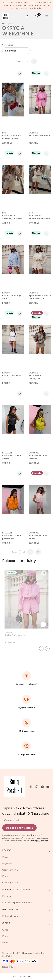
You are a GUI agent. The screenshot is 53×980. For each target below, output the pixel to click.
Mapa (5, 943)
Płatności (7, 896)
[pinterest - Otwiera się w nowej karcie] (31, 787)
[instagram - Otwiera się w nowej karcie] (37, 787)
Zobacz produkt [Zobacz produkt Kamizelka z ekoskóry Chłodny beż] (19, 205)
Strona (19, 61)
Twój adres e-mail (11, 820)
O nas (5, 930)
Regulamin (36, 835)
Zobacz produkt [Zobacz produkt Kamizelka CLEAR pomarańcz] (19, 525)
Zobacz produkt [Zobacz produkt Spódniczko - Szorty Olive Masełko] (46, 285)
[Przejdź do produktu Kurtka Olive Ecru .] (13, 340)
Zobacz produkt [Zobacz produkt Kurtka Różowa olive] (46, 125)
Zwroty (6, 857)
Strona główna (8, 24)
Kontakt (6, 876)
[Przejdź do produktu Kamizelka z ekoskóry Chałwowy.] (40, 180)
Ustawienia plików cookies (16, 903)
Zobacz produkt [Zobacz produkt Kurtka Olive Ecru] (19, 365)
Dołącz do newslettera (19, 828)
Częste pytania (10, 870)
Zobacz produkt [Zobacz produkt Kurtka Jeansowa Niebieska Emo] (19, 125)
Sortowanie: (8, 45)
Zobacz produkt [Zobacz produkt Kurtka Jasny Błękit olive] (19, 285)
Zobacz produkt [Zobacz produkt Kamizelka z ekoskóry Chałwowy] (46, 205)
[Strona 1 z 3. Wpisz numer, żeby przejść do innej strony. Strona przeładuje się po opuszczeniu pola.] (24, 61)
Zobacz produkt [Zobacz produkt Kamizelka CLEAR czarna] (19, 445)
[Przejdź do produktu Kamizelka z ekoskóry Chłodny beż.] (13, 180)
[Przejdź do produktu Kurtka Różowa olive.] (40, 100)
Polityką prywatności (39, 841)
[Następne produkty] (30, 552)
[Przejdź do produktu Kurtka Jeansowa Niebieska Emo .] (13, 100)
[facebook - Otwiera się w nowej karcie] (42, 787)
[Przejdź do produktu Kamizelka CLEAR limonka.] (40, 420)
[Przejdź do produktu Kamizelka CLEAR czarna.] (13, 420)
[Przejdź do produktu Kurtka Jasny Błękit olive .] (13, 260)
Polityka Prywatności (13, 916)
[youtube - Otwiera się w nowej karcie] (48, 787)
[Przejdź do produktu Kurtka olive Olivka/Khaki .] (40, 340)
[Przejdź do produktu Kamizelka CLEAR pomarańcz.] (13, 500)
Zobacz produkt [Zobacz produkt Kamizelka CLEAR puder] (46, 525)
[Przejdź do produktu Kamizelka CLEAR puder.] (40, 500)
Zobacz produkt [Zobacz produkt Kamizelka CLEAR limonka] (46, 445)
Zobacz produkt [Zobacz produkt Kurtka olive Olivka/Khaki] (46, 365)
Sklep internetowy (23, 976)
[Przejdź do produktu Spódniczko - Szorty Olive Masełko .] (40, 260)
